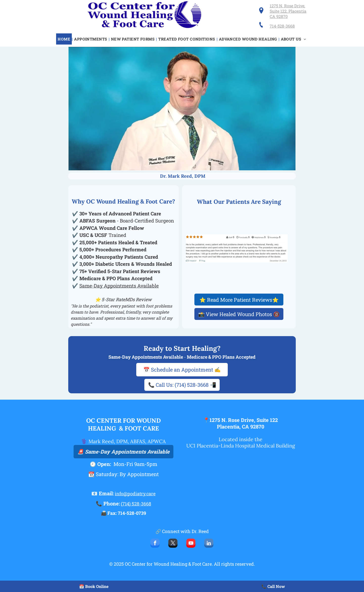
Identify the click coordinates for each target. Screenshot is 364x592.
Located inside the (241, 439)
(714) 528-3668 (136, 504)
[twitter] (173, 544)
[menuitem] (64, 39)
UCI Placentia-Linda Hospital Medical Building (241, 446)
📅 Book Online (94, 586)
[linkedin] (209, 544)
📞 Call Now (273, 586)
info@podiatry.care (135, 494)
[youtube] (191, 544)
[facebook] (155, 544)
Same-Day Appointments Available (119, 286)
